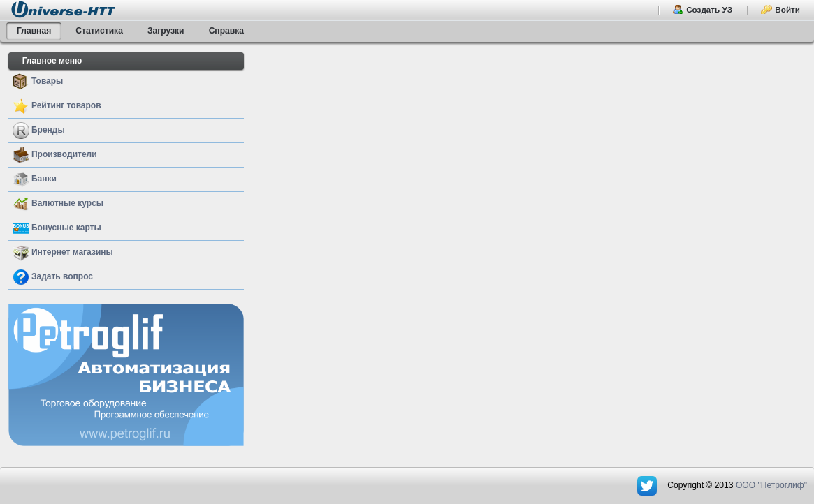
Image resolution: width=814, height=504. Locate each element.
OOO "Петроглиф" (771, 485)
